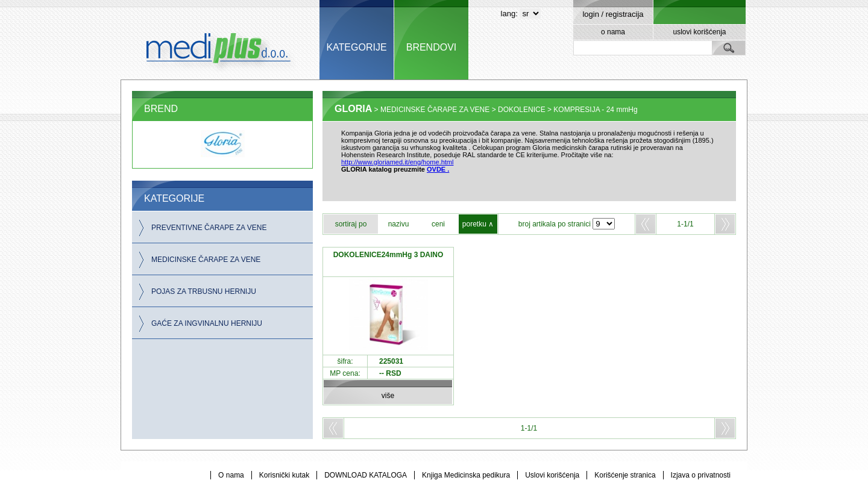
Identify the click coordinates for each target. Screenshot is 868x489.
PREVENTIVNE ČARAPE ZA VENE (209, 228)
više (388, 396)
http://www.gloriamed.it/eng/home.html (397, 162)
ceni (438, 224)
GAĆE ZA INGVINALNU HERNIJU (207, 323)
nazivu (399, 224)
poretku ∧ (478, 224)
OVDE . (438, 169)
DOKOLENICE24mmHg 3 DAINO (388, 255)
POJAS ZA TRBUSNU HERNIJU (204, 291)
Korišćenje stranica (625, 475)
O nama (231, 475)
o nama (613, 32)
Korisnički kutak (284, 475)
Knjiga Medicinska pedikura (466, 475)
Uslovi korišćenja (552, 475)
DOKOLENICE (522, 110)
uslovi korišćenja (699, 32)
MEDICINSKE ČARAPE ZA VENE (206, 260)
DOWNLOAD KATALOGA (366, 475)
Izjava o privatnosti (701, 475)
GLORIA (353, 109)
